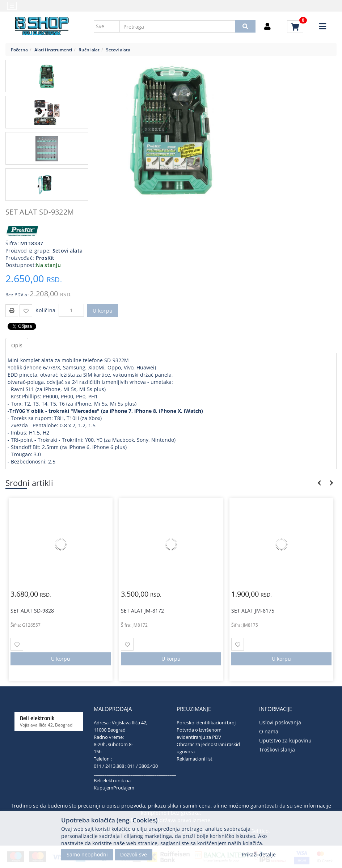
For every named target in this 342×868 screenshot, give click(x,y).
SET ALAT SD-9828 (32, 611)
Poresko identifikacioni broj (206, 723)
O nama (269, 731)
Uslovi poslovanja (280, 722)
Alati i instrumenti (53, 50)
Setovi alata (118, 50)
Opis (17, 345)
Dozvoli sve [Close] (134, 854)
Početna (19, 50)
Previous (319, 483)
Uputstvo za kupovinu (285, 740)
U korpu (103, 311)
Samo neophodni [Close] (87, 854)
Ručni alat (89, 50)
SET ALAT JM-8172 (142, 611)
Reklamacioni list (195, 759)
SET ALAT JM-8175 (253, 611)
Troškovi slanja (277, 750)
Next (330, 483)
